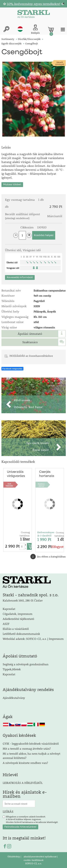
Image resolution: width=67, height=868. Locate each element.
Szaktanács (30, 342)
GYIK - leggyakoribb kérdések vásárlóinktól (31, 743)
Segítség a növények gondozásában (26, 664)
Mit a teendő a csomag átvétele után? (27, 748)
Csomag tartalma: (25, 534)
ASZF (6, 624)
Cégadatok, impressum (18, 614)
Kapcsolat (9, 609)
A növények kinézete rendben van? (25, 763)
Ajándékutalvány (14, 698)
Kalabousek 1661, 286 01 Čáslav (23, 600)
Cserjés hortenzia (47, 474)
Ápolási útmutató (30, 334)
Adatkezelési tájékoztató (18, 619)
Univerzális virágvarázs (16, 474)
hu (20, 29)
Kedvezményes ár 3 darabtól (46, 534)
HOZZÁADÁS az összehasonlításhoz (31, 356)
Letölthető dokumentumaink (21, 634)
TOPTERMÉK (9, 485)
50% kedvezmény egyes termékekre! (34, 4)
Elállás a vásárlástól (16, 629)
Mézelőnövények (60, 63)
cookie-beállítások (33, 860)
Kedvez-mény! (42, 485)
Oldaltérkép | (14, 856)
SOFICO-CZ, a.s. (33, 863)
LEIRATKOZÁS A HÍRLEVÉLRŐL (23, 783)
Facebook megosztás (12, 369)
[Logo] (34, 15)
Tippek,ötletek (12, 669)
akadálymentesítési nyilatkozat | (40, 856)
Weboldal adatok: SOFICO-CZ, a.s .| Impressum (33, 639)
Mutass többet (12, 185)
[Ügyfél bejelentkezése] (35, 30)
